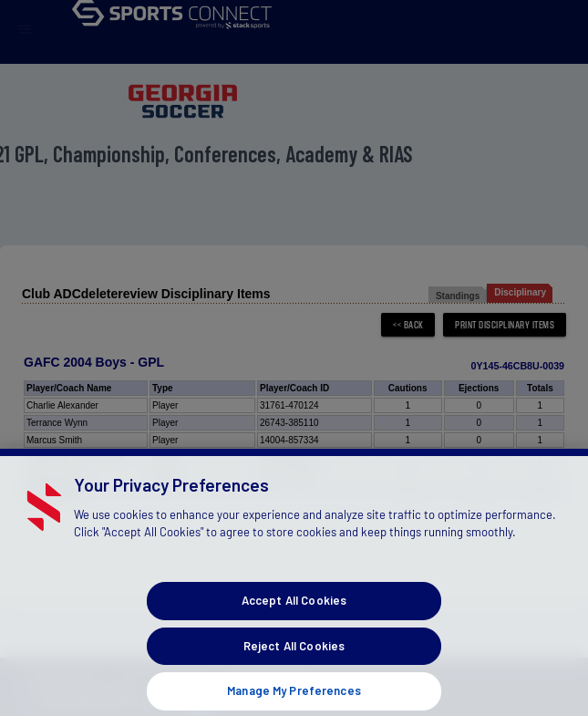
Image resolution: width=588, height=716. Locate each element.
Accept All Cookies (294, 611)
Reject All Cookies (294, 656)
